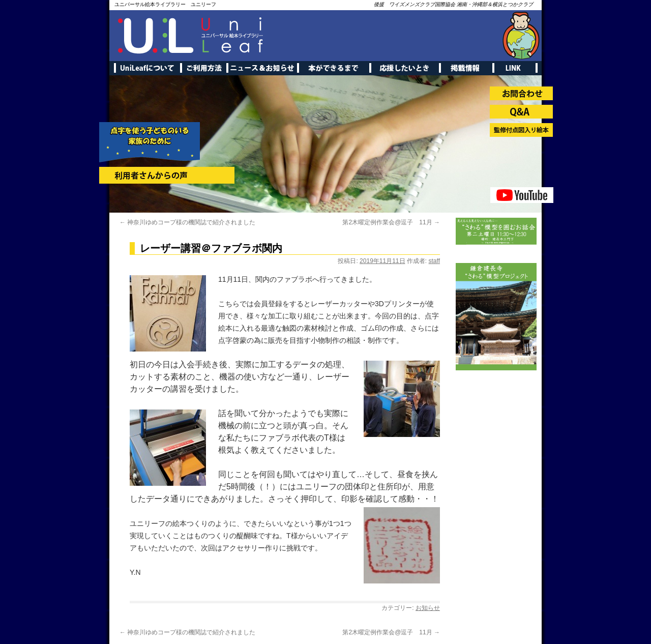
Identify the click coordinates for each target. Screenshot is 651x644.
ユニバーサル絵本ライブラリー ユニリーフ (165, 4)
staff (434, 261)
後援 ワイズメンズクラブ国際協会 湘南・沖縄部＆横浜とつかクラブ (453, 4)
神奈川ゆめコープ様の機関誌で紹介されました (187, 222)
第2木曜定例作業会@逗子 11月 (391, 222)
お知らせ (428, 608)
